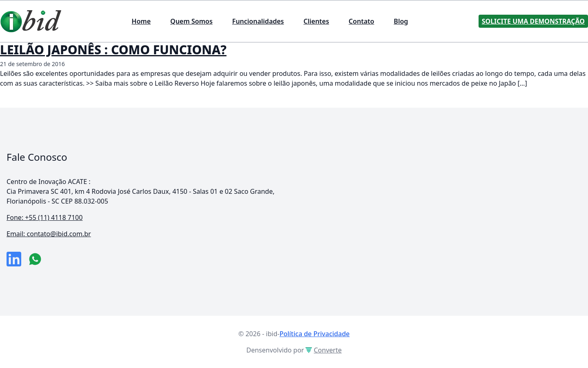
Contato (362, 21)
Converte (323, 350)
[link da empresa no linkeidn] (14, 259)
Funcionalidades (258, 21)
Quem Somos (191, 21)
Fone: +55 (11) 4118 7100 (45, 217)
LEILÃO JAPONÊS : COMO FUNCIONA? (113, 50)
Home (141, 21)
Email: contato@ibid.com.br (49, 234)
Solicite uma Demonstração (533, 21)
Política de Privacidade (314, 334)
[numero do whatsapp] (35, 259)
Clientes (316, 21)
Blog (401, 21)
